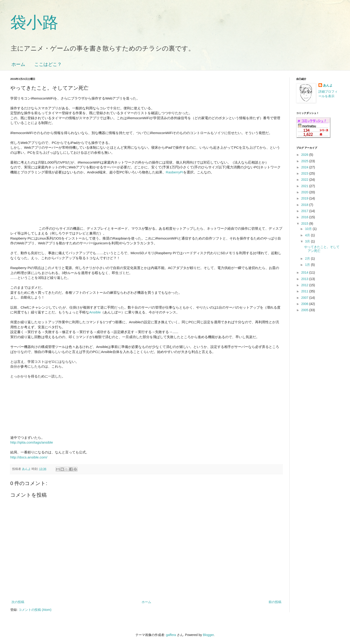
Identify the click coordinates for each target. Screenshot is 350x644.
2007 (305, 298)
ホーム (18, 64)
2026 (305, 155)
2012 (305, 285)
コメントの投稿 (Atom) (35, 610)
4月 (308, 235)
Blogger (208, 635)
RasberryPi (175, 172)
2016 (305, 217)
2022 (305, 180)
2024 (305, 167)
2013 (305, 279)
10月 (309, 229)
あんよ (328, 85)
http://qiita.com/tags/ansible (32, 442)
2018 (305, 205)
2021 (305, 186)
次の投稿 (18, 602)
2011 (305, 291)
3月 (308, 241)
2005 (305, 310)
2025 (305, 161)
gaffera (171, 635)
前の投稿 (275, 602)
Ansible (95, 312)
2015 (305, 224)
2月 (308, 259)
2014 (305, 272)
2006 (305, 304)
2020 (305, 192)
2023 (305, 173)
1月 (308, 265)
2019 (305, 198)
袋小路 (34, 22)
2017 (305, 211)
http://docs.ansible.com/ (29, 457)
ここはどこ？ (48, 64)
